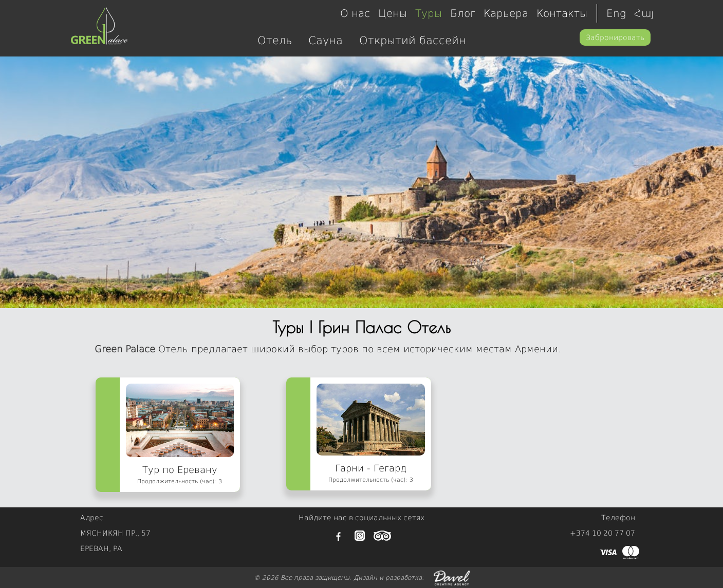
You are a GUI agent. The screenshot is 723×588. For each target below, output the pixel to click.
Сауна (326, 41)
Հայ (644, 13)
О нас (355, 13)
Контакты (562, 13)
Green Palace (125, 349)
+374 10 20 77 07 (602, 533)
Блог (463, 13)
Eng (616, 13)
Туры (429, 13)
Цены (393, 13)
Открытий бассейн (413, 41)
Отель (275, 41)
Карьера (506, 13)
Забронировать (615, 37)
